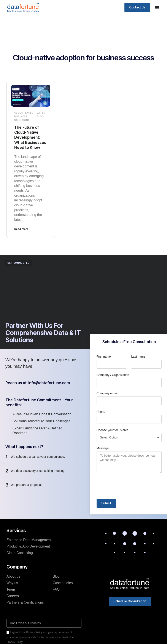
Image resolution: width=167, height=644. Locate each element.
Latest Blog (42, 115)
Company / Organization (113, 375)
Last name (138, 357)
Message (103, 448)
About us (13, 576)
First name (104, 357)
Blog (56, 576)
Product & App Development (28, 546)
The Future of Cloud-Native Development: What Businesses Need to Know (30, 137)
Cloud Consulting (20, 553)
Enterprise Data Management (29, 540)
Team (11, 589)
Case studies (63, 583)
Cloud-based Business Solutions (24, 116)
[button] (157, 7)
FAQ (56, 589)
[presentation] (129, 486)
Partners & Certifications (25, 602)
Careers (13, 596)
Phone (101, 412)
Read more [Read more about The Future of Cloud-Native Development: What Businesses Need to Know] (21, 229)
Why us (12, 583)
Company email (107, 393)
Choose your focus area (113, 430)
